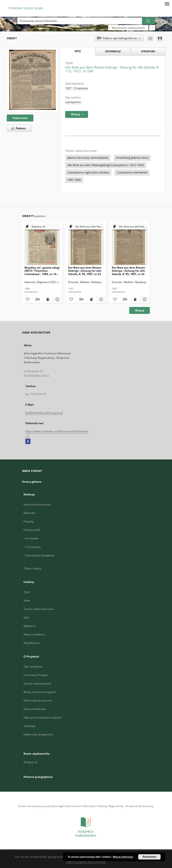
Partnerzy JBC (32, 530)
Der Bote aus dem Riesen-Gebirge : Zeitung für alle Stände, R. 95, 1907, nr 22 (129, 271)
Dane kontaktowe (35, 709)
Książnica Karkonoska (37, 504)
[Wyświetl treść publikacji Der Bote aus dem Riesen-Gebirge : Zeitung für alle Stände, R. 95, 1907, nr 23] (91, 299)
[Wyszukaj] (148, 21)
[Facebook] (28, 442)
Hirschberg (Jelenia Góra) (132, 158)
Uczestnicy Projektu (36, 675)
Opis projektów (33, 667)
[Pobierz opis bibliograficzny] (37, 299)
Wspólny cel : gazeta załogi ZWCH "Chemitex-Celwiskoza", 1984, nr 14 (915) (42, 271)
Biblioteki (29, 513)
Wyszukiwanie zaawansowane (128, 28)
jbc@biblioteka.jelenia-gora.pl (44, 413)
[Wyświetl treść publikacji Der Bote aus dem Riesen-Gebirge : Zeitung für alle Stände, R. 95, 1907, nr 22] (135, 299)
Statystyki (30, 726)
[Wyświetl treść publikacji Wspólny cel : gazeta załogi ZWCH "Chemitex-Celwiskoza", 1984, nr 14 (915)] (47, 299)
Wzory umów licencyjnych (40, 692)
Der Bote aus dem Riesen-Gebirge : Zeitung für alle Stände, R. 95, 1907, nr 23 (85, 271)
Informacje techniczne (38, 700)
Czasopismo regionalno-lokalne (88, 172)
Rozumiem (149, 857)
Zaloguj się (30, 762)
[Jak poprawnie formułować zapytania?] (152, 28)
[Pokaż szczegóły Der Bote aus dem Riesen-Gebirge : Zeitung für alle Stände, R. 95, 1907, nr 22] (144, 299)
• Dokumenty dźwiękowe (39, 555)
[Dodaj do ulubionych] (150, 38)
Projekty (29, 521)
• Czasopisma (32, 547)
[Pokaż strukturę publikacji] (42, 227)
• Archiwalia (31, 538)
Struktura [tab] (148, 51)
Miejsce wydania (34, 634)
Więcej (140, 310)
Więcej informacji (123, 857)
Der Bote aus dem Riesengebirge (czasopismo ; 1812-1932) (106, 165)
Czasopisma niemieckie (132, 172)
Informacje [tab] (113, 51)
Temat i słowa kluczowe (39, 609)
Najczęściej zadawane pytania (43, 717)
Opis (26, 617)
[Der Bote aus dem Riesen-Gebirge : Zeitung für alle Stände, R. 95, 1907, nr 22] (130, 245)
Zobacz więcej (32, 568)
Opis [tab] (78, 51)
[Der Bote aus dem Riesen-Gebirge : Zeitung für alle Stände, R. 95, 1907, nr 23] (86, 245)
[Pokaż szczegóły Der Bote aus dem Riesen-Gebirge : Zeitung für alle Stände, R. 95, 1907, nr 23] (101, 299)
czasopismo (73, 102)
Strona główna (32, 482)
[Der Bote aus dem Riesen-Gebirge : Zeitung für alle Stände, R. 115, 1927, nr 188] (32, 80)
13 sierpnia (81, 88)
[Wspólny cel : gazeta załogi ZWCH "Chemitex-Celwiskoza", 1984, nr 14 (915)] (42, 245)
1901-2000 (74, 180)
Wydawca (30, 626)
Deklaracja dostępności (38, 734)
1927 (68, 88)
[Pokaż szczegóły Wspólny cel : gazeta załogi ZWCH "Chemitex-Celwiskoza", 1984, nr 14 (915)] (57, 299)
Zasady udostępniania (37, 683)
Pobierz (18, 128)
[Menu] (167, 4)
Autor (27, 600)
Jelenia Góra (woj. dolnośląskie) (88, 158)
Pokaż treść (20, 118)
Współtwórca (32, 643)
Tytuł (27, 592)
